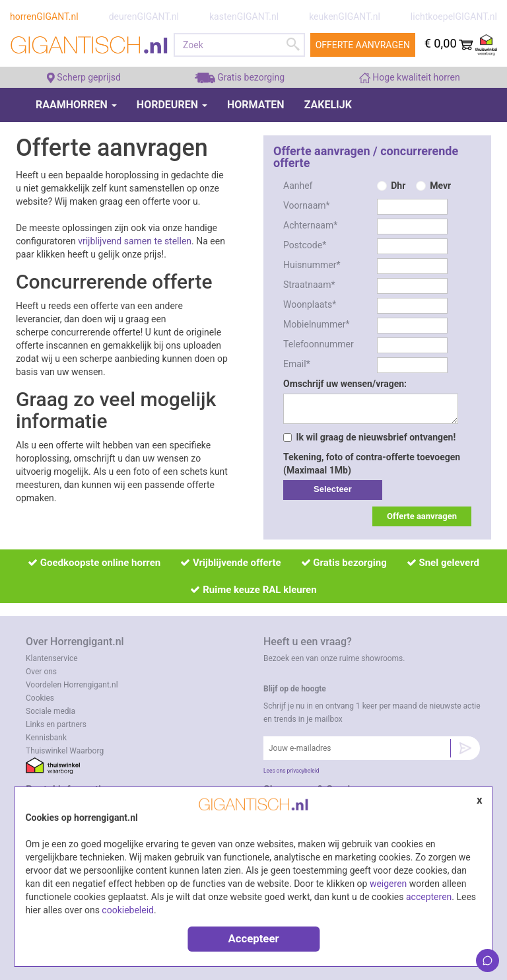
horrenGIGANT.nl (44, 17)
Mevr (440, 186)
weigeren (388, 884)
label (333, 490)
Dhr (398, 186)
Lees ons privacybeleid (291, 771)
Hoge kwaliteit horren (410, 77)
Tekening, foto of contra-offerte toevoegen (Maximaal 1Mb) (372, 464)
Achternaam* (310, 225)
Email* (297, 364)
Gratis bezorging (240, 77)
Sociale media (51, 711)
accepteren (429, 897)
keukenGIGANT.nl (345, 17)
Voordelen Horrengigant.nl (72, 685)
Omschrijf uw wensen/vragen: (345, 384)
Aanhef (298, 186)
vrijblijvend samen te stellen (135, 241)
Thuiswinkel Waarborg (65, 751)
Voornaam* (307, 205)
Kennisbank (46, 738)
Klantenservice (52, 658)
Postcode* (305, 245)
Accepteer (253, 938)
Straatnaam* (309, 285)
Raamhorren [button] (76, 105)
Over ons (41, 672)
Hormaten (256, 105)
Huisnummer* (312, 265)
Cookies (40, 698)
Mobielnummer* (317, 324)
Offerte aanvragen (363, 45)
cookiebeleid (128, 910)
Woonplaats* (310, 304)
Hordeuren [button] (172, 105)
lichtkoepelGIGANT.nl (454, 17)
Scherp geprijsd (84, 77)
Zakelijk (328, 105)
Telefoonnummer (319, 344)
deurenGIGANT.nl (144, 17)
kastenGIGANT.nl (244, 17)
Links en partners (56, 724)
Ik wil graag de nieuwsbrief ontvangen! (369, 437)
